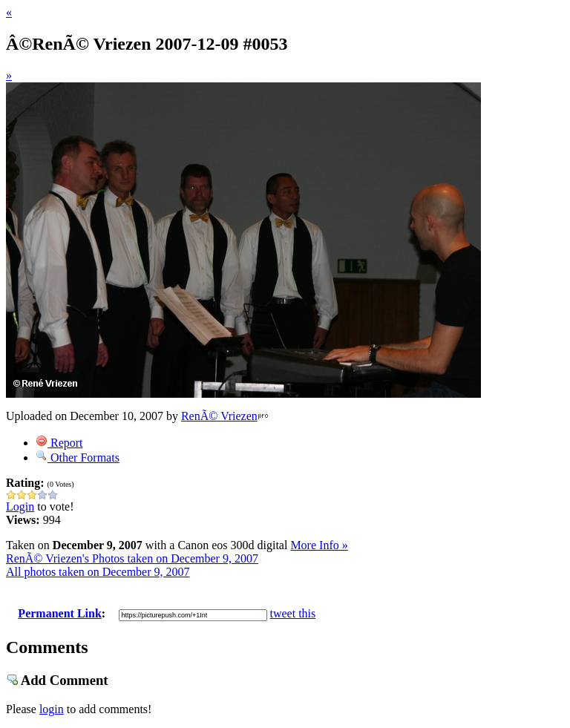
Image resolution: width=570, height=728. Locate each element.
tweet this (293, 613)
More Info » (319, 545)
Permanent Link (59, 613)
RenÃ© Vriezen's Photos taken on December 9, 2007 (132, 558)
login (52, 709)
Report (59, 443)
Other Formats (78, 458)
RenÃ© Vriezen (219, 416)
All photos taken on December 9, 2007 (98, 572)
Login (20, 506)
